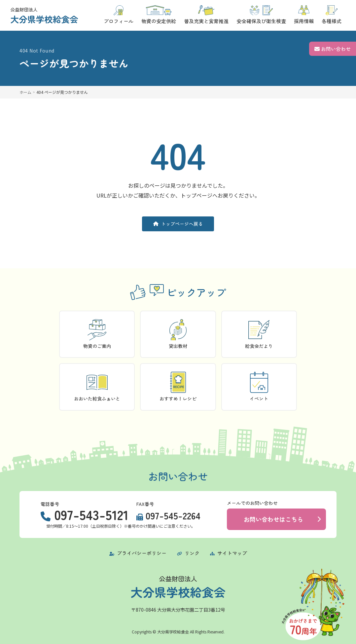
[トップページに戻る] (44, 16)
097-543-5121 (91, 514)
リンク (188, 553)
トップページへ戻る (178, 224)
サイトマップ (229, 553)
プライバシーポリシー (138, 553)
